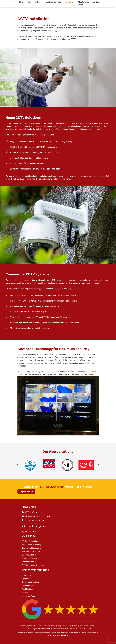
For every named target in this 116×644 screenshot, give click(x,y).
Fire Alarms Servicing (31, 551)
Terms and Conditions (31, 582)
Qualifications (28, 589)
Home (22, 2)
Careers (25, 593)
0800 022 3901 (52, 487)
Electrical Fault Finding (31, 545)
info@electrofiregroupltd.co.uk (36, 516)
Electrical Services (53, 2)
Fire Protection (34, 2)
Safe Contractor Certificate (33, 565)
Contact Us (27, 575)
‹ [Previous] (17, 465)
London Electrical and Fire (90, 633)
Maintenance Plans (84, 3)
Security (69, 2)
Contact (96, 2)
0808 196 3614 (30, 512)
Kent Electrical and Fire (38, 633)
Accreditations (28, 586)
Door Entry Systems (30, 558)
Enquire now (26, 491)
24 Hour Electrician (30, 541)
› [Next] (99, 465)
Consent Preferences (31, 562)
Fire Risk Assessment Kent (59, 636)
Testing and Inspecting (31, 548)
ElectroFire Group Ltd (75, 626)
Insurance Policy (29, 596)
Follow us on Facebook (33, 520)
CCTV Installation (29, 555)
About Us (26, 579)
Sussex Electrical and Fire (72, 633)
